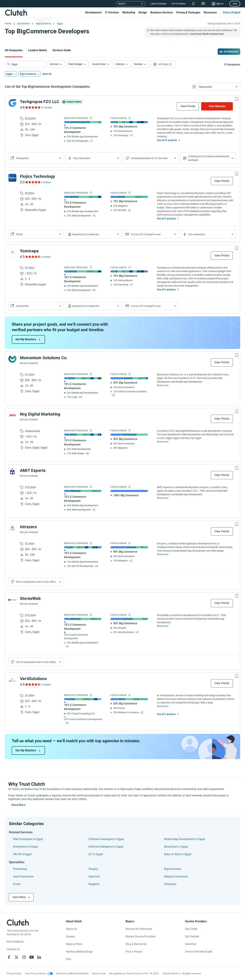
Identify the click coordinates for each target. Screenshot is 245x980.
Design (143, 12)
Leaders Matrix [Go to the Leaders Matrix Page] (38, 50)
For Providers (178, 4)
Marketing (129, 12)
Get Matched (231, 52)
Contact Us (13, 949)
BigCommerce (173, 869)
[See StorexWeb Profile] (12, 600)
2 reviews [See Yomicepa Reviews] (46, 257)
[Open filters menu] (163, 64)
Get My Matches (26, 339)
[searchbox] (25, 64)
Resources (210, 12)
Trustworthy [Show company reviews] (22, 306)
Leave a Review (158, 4)
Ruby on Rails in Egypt (178, 854)
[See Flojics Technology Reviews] (33, 182)
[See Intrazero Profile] (12, 528)
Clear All (47, 74)
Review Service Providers (141, 936)
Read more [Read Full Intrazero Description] (163, 554)
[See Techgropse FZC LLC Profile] (12, 103)
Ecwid (17, 884)
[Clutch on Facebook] (9, 957)
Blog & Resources (136, 944)
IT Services (112, 12)
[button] (56, 64)
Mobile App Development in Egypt (185, 839)
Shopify (93, 869)
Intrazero (29, 527)
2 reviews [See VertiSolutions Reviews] (46, 685)
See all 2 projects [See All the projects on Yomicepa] (166, 289)
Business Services (162, 12)
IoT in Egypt (96, 854)
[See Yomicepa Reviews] (33, 257)
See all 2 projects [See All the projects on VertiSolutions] (166, 714)
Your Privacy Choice (35, 973)
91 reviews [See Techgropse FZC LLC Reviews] (47, 108)
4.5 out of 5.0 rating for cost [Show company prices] (146, 306)
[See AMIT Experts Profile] (12, 472)
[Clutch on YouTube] (32, 957)
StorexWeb (30, 598)
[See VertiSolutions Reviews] (33, 684)
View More (19, 897)
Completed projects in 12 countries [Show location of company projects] (149, 158)
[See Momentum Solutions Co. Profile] (12, 359)
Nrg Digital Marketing (40, 414)
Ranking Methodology (79, 952)
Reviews (138, 64)
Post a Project (232, 12)
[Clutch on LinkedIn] (39, 957)
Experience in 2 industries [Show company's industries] (86, 234)
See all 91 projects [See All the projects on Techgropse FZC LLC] (167, 140)
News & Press (74, 944)
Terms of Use (99, 973)
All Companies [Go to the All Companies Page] (14, 50)
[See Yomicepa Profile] (12, 252)
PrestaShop (20, 869)
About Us (71, 929)
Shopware (170, 884)
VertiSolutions (33, 679)
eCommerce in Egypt (26, 847)
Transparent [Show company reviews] (22, 158)
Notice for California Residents (72, 973)
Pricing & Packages (188, 12)
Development (93, 12)
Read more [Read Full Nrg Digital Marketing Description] (163, 442)
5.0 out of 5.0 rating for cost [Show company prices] (146, 234)
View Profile (188, 106)
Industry (120, 64)
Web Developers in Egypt (28, 839)
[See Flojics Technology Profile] (12, 178)
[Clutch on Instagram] (24, 957)
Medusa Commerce (176, 877)
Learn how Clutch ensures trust (207, 34)
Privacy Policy (14, 973)
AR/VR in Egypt (22, 854)
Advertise (191, 944)
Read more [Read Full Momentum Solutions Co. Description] (163, 385)
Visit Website (217, 106)
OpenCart (94, 877)
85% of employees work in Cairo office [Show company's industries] (36, 582)
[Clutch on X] (16, 957)
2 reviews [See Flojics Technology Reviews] (46, 182)
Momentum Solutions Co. (44, 358)
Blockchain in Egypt (176, 847)
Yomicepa (29, 251)
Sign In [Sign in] (220, 4)
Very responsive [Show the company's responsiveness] (82, 158)
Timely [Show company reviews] (19, 234)
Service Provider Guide (199, 952)
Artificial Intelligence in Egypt (106, 847)
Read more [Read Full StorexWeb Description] (163, 626)
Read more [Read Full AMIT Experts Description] (163, 498)
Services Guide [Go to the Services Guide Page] (62, 50)
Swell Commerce (23, 877)
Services (54, 64)
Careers (71, 936)
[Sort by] (219, 87)
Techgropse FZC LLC (40, 102)
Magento (94, 884)
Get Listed (191, 929)
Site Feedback (15, 942)
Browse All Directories (139, 929)
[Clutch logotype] (18, 922)
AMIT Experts (33, 471)
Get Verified (192, 936)
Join (235, 4)
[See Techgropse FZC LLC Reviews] (33, 107)
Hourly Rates (99, 64)
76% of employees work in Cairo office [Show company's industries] (36, 662)
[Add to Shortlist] (237, 99)
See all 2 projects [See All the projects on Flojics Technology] (166, 219)
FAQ (68, 959)
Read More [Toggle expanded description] (19, 805)
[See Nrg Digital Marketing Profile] (12, 416)
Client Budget (75, 64)
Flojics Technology (38, 176)
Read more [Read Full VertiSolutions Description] (163, 706)
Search (122, 4)
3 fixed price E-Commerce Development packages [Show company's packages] (209, 158)
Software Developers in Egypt (106, 839)
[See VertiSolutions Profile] (12, 680)
